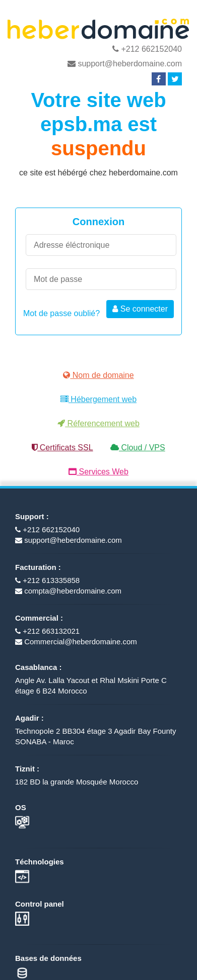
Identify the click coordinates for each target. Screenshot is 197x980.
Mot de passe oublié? (61, 313)
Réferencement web (98, 423)
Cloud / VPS (138, 448)
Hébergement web (98, 399)
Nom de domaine (98, 375)
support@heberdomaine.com (125, 64)
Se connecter (140, 309)
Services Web (98, 472)
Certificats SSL (62, 448)
